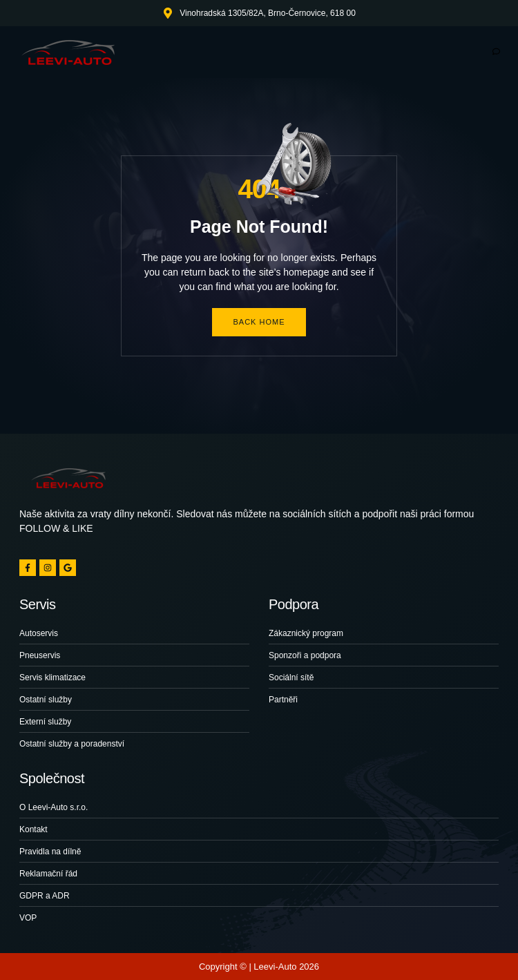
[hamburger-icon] (496, 52)
